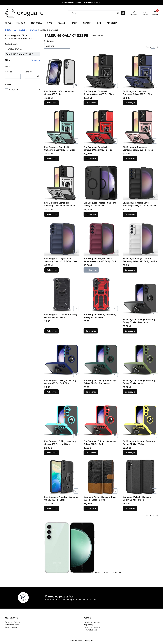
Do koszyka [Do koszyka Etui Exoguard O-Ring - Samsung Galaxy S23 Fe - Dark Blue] (52, 392)
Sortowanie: (49, 41)
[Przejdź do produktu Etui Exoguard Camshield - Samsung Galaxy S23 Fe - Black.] (101, 71)
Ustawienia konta (12, 625)
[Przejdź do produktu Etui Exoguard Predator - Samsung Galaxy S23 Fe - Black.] (62, 477)
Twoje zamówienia (13, 622)
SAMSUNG (23, 30)
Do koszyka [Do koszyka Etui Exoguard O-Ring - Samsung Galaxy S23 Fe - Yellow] (130, 453)
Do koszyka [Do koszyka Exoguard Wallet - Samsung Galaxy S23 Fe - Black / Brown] (91, 508)
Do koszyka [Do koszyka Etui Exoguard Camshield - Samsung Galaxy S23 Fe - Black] (91, 103)
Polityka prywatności (92, 622)
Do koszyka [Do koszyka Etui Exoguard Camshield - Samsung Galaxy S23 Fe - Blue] (130, 103)
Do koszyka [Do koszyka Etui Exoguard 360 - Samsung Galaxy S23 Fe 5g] (52, 103)
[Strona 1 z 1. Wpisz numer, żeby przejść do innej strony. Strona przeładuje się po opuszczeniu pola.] (153, 47)
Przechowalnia (11, 627)
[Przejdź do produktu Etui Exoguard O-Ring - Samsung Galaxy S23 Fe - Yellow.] (140, 419)
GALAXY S (33, 30)
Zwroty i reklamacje (92, 627)
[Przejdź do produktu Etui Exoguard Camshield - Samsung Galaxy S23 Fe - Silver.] (62, 183)
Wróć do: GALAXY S (14, 49)
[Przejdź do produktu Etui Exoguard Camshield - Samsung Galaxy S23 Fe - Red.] (101, 127)
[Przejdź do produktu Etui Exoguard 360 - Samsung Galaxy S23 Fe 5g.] (62, 71)
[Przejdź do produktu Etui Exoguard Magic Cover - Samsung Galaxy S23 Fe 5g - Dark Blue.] (62, 238)
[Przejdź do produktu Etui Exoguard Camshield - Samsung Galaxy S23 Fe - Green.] (62, 127)
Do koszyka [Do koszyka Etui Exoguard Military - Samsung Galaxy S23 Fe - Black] (52, 331)
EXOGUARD (14, 90)
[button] (123, 13)
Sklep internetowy (81, 641)
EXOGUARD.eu (10, 30)
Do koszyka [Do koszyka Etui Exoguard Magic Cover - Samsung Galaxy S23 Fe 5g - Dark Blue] (52, 270)
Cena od (9, 72)
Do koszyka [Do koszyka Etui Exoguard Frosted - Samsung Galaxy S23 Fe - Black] (91, 214)
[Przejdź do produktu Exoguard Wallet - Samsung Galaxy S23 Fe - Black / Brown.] (101, 477)
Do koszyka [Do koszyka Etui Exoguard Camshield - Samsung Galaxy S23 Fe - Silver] (52, 214)
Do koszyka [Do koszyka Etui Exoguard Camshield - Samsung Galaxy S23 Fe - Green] (52, 158)
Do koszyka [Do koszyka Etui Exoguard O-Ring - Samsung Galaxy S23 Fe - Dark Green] (91, 392)
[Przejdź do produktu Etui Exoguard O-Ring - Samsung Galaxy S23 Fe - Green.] (140, 358)
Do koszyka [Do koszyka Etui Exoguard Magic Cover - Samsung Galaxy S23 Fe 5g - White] (130, 270)
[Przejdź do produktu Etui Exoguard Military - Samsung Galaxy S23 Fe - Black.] (62, 294)
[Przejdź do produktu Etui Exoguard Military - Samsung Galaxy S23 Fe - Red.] (101, 294)
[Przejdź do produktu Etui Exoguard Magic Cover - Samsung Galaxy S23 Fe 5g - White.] (140, 238)
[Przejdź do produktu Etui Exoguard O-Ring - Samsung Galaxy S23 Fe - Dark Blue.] (62, 358)
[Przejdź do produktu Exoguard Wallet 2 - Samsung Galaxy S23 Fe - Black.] (140, 477)
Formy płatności (90, 630)
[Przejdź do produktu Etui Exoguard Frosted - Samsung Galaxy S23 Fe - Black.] (101, 183)
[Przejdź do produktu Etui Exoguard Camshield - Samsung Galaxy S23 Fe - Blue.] (140, 71)
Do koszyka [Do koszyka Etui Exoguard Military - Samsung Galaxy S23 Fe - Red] (91, 331)
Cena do (28, 72)
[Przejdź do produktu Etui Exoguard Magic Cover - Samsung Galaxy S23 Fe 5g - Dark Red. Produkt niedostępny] (101, 238)
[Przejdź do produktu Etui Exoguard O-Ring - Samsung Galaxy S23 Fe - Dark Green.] (101, 358)
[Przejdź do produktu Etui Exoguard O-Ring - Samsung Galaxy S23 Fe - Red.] (101, 419)
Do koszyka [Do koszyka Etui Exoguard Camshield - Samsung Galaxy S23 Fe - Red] (91, 158)
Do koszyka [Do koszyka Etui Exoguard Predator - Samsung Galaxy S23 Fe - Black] (52, 508)
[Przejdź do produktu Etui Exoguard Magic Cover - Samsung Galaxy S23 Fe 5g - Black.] (140, 183)
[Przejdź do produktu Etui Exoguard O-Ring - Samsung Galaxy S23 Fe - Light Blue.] (62, 419)
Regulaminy (88, 625)
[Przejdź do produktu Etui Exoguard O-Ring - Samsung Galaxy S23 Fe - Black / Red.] (140, 297)
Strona (148, 47)
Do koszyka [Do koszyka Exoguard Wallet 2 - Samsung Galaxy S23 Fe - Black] (130, 508)
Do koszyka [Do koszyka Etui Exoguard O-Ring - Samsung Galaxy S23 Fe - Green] (130, 392)
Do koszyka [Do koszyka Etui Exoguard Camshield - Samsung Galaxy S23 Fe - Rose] (130, 158)
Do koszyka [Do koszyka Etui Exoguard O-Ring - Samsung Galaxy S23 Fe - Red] (91, 453)
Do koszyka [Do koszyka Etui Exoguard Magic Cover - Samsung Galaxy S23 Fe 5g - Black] (130, 214)
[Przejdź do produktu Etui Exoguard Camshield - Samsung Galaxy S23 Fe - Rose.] (140, 127)
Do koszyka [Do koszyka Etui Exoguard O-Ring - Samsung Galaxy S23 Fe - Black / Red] (130, 331)
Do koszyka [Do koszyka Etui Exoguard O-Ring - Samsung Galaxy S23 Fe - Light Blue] (52, 453)
